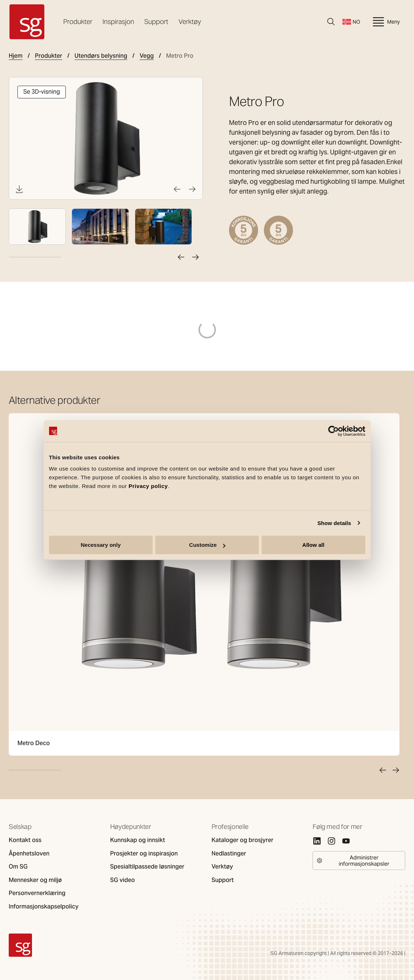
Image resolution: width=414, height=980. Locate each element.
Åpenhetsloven (29, 854)
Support (156, 22)
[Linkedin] (317, 841)
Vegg (147, 56)
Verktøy (190, 22)
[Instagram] (331, 841)
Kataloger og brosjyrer (242, 840)
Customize (207, 545)
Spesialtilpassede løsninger (147, 867)
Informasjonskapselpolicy (44, 907)
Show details (334, 523)
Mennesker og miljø (35, 880)
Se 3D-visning (42, 92)
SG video (122, 880)
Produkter (78, 22)
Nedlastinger (229, 854)
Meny (385, 22)
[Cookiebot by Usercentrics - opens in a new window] (333, 431)
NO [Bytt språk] (351, 22)
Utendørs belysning (101, 56)
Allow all (313, 545)
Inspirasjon (118, 22)
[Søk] (331, 22)
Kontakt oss (25, 840)
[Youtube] (346, 841)
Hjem (16, 56)
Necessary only (101, 545)
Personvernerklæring (37, 893)
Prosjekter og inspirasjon (144, 854)
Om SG (18, 867)
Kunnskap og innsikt (138, 840)
